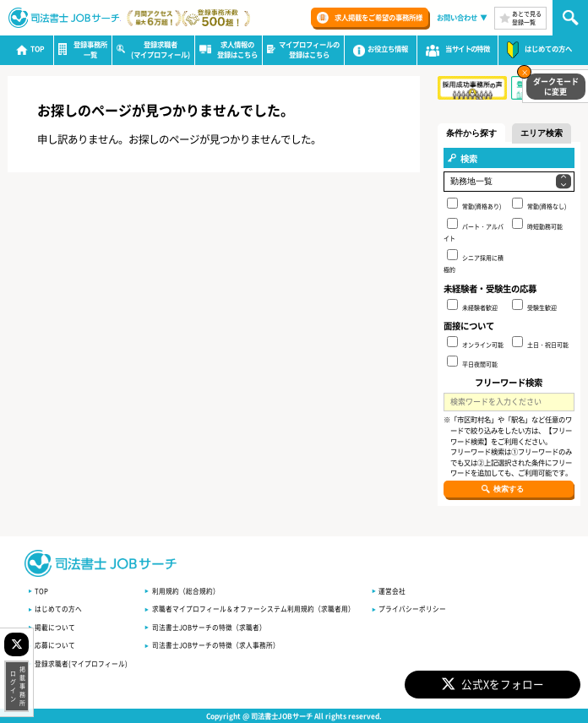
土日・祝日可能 (540, 342)
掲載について (55, 627)
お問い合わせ (457, 17)
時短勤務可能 (537, 224)
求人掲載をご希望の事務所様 (378, 17)
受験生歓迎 (534, 305)
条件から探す (471, 133)
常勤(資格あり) (474, 204)
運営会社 (392, 591)
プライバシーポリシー (412, 609)
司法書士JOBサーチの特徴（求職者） (209, 627)
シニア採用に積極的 (474, 261)
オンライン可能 (475, 342)
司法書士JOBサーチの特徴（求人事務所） (216, 645)
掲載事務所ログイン (17, 686)
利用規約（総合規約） (186, 591)
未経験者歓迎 (472, 305)
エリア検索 (542, 133)
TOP (41, 591)
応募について (55, 645)
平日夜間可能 (472, 362)
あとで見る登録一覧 (527, 18)
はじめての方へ (58, 609)
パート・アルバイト (474, 230)
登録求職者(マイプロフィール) (81, 663)
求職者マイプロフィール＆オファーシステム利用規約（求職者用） (253, 609)
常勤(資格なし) (539, 204)
